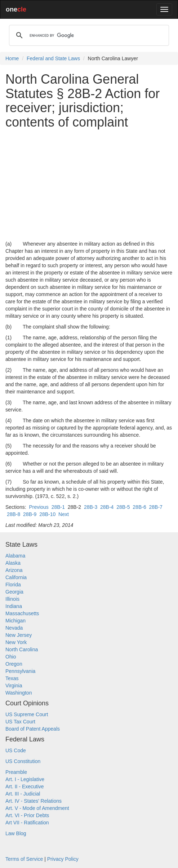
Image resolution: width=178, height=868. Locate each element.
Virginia (14, 686)
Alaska (13, 563)
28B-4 (107, 507)
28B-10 (47, 514)
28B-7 (155, 507)
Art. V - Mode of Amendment (37, 808)
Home (12, 58)
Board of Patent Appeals (33, 729)
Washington (19, 693)
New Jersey (19, 635)
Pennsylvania (20, 671)
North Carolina (22, 649)
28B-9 (30, 514)
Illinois (12, 599)
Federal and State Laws (53, 58)
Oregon (14, 664)
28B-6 (139, 507)
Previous (39, 507)
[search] (88, 35)
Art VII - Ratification (27, 823)
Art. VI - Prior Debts (27, 815)
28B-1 (58, 507)
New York (16, 642)
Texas (12, 678)
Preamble (16, 772)
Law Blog (16, 833)
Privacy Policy (63, 859)
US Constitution (23, 761)
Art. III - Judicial (23, 794)
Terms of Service (24, 859)
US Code (16, 750)
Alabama (15, 556)
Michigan (15, 621)
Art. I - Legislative (25, 779)
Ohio (11, 657)
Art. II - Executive (25, 787)
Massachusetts (22, 613)
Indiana (14, 606)
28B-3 (91, 507)
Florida (13, 585)
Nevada (14, 628)
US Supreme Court (27, 714)
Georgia (14, 592)
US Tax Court (20, 722)
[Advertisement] (89, 185)
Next (64, 514)
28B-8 (14, 514)
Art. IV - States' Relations (34, 801)
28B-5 (123, 507)
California (16, 577)
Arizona (14, 570)
